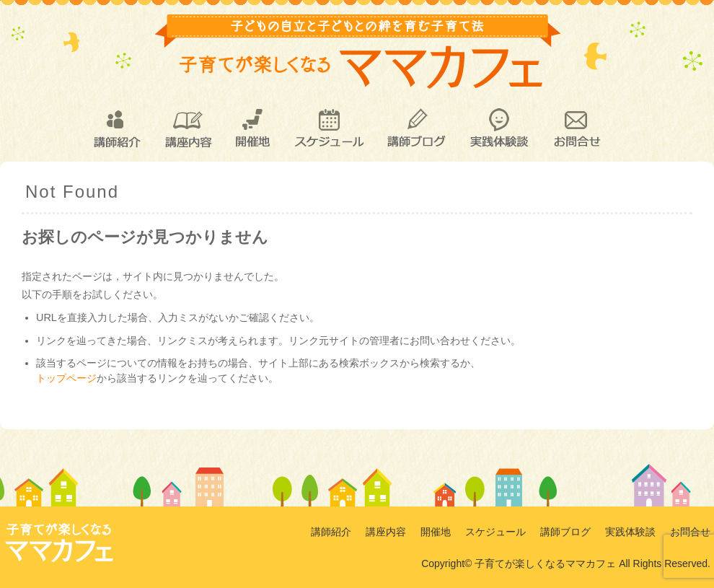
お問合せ (576, 128)
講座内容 (188, 128)
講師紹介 (116, 128)
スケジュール (329, 128)
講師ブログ (416, 128)
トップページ (66, 378)
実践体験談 (499, 128)
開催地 (253, 128)
